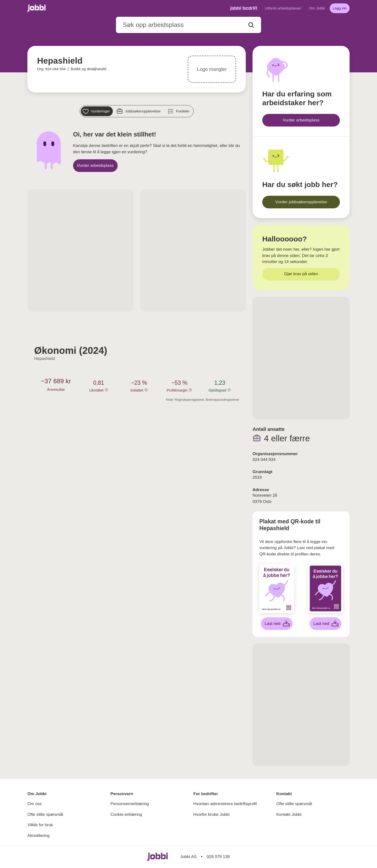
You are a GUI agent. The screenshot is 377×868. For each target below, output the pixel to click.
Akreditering (38, 836)
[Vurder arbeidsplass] (95, 166)
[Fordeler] (179, 111)
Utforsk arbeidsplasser (283, 8)
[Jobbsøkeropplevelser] (139, 111)
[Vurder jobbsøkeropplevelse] (301, 202)
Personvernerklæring (130, 804)
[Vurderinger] (97, 111)
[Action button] (251, 25)
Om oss (35, 804)
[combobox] (188, 25)
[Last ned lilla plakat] (326, 624)
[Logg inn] (340, 8)
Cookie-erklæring (126, 814)
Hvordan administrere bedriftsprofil (225, 804)
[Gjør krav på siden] (301, 274)
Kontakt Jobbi (289, 814)
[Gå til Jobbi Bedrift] (244, 9)
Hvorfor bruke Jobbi (211, 814)
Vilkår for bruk (40, 825)
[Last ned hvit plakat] (277, 624)
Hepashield (45, 359)
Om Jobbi (317, 8)
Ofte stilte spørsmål (45, 814)
